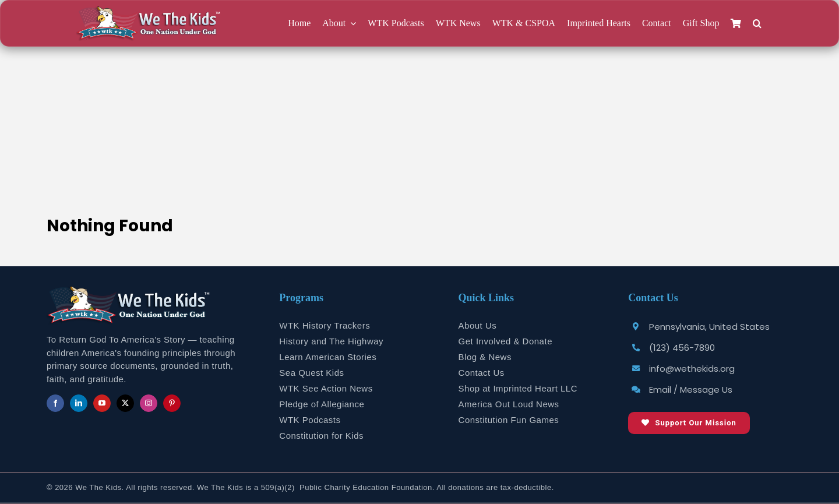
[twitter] (125, 403)
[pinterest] (172, 403)
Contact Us (482, 373)
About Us (478, 325)
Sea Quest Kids (311, 373)
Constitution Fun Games (509, 420)
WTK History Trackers (325, 325)
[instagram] (149, 403)
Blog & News (485, 357)
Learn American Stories (328, 357)
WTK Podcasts (310, 420)
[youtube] (102, 403)
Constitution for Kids (321, 436)
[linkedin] (79, 403)
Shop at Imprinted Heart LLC (518, 388)
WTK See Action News (326, 388)
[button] (757, 24)
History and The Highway (331, 341)
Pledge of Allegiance (322, 404)
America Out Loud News (509, 404)
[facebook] (55, 403)
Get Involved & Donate (505, 341)
